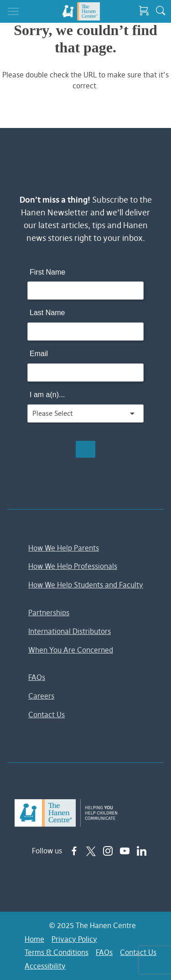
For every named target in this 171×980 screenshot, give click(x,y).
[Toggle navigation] (13, 11)
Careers (41, 696)
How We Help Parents (64, 548)
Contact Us (47, 715)
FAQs (37, 677)
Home (34, 939)
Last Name (47, 313)
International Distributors (70, 631)
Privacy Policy (74, 939)
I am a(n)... (47, 395)
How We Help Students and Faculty (86, 585)
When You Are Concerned (71, 650)
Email (39, 354)
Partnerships (49, 612)
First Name (47, 272)
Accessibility (45, 966)
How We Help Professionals (73, 566)
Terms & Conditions (57, 952)
